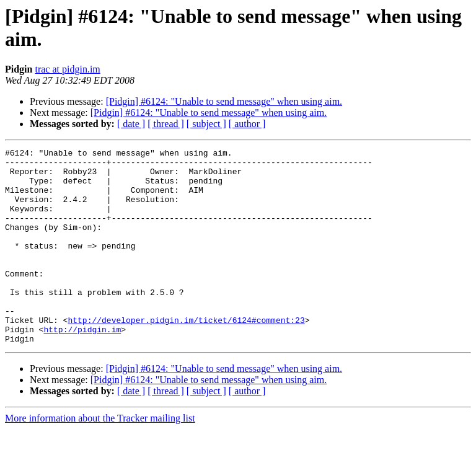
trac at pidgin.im (67, 69)
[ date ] (131, 124)
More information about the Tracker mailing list (100, 457)
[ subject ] (206, 124)
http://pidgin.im (82, 366)
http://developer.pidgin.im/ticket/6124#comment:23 (186, 355)
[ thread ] (166, 124)
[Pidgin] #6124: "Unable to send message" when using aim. (224, 101)
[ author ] (247, 124)
